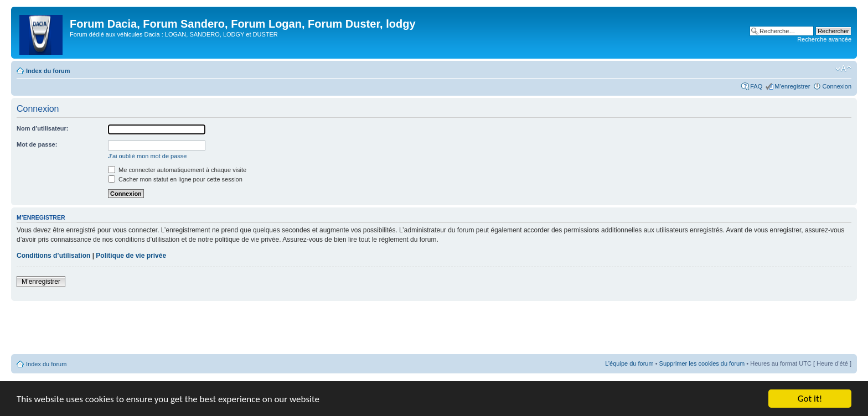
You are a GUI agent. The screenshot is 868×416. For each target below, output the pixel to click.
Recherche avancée (824, 39)
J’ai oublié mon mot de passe (147, 156)
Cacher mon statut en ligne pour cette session (175, 179)
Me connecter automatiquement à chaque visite (177, 170)
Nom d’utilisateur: (43, 128)
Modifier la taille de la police (843, 69)
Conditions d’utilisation (53, 256)
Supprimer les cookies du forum (702, 363)
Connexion (837, 86)
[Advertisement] (434, 328)
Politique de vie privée (131, 256)
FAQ (756, 86)
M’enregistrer (792, 86)
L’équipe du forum (629, 363)
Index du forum (48, 71)
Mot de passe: (37, 144)
